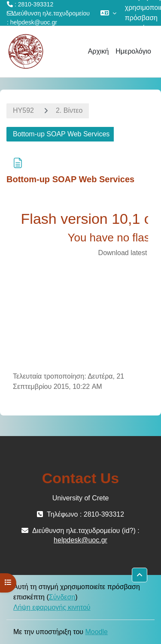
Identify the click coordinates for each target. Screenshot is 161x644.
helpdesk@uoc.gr (34, 22)
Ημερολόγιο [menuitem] (133, 51)
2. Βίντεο (69, 110)
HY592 (23, 110)
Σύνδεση (62, 597)
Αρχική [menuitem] (99, 51)
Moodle (96, 632)
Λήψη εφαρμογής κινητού (52, 607)
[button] (108, 13)
